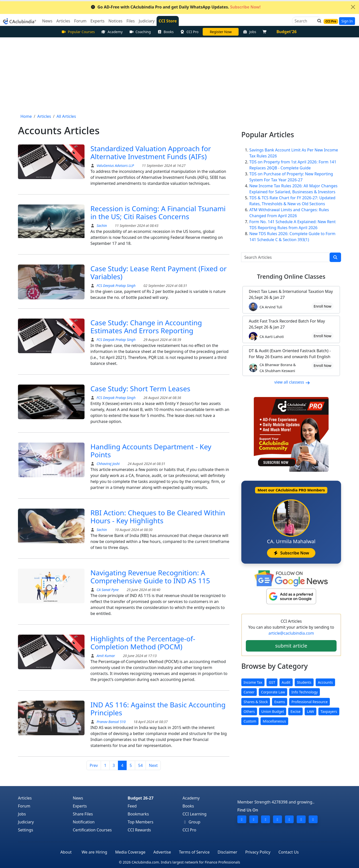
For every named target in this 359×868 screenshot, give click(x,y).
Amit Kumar (106, 656)
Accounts (325, 682)
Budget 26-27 (141, 798)
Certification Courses (92, 830)
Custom (250, 721)
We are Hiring (94, 852)
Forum (24, 806)
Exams (280, 702)
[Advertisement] (179, 75)
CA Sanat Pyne (107, 590)
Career (249, 692)
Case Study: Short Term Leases (140, 389)
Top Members (140, 822)
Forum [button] (80, 21)
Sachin (101, 226)
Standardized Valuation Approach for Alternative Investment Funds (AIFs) (151, 152)
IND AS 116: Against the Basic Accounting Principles (158, 709)
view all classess (292, 382)
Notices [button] (115, 21)
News (78, 798)
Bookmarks (138, 814)
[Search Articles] (285, 257)
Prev (94, 765)
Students (304, 682)
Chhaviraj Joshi (108, 464)
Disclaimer (227, 852)
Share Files (83, 814)
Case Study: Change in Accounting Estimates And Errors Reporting (146, 327)
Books (166, 32)
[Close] (353, 7)
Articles (25, 798)
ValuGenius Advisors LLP (115, 166)
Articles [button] (63, 21)
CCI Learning (194, 814)
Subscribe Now (291, 553)
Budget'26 (287, 32)
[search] (335, 257)
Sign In (347, 21)
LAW (311, 711)
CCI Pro (189, 32)
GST (272, 682)
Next (153, 765)
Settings (26, 830)
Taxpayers (329, 711)
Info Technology (305, 692)
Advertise (162, 852)
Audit (286, 682)
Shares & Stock (256, 702)
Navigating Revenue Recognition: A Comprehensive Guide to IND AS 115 (150, 577)
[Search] (305, 21)
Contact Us (289, 852)
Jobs (249, 32)
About (66, 852)
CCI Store (168, 21)
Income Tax (253, 682)
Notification (84, 822)
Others (249, 711)
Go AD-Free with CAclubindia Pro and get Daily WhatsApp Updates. (176, 7)
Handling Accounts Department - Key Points (151, 451)
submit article (291, 646)
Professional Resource (310, 702)
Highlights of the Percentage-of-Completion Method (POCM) (143, 643)
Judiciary (26, 822)
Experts (80, 806)
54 (140, 765)
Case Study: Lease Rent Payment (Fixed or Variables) (159, 272)
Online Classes (291, 276)
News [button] (47, 21)
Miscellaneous (274, 721)
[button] (318, 21)
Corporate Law (273, 692)
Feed (132, 806)
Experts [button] (97, 21)
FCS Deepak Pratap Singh (116, 286)
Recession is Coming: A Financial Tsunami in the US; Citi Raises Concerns (158, 212)
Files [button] (131, 21)
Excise (295, 711)
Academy (112, 32)
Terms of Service (194, 852)
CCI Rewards (139, 830)
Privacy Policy (258, 852)
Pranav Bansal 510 (111, 722)
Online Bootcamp (221, 32)
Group (191, 822)
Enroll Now (322, 306)
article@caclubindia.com (291, 633)
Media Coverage (130, 852)
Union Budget (273, 711)
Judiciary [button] (147, 21)
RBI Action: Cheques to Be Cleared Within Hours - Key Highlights (158, 517)
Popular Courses (78, 32)
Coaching (140, 32)
